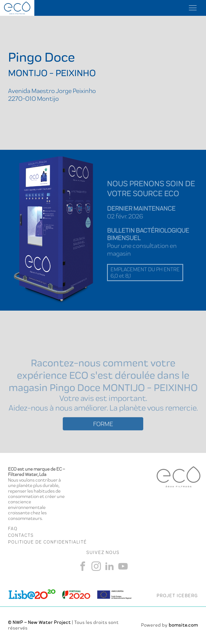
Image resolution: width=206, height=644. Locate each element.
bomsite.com (183, 625)
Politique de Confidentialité (47, 542)
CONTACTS (21, 535)
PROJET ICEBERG (177, 595)
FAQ (13, 528)
